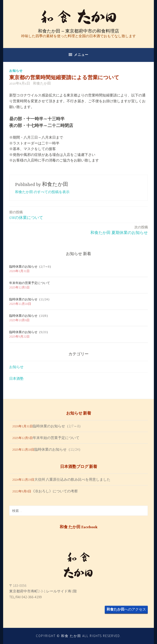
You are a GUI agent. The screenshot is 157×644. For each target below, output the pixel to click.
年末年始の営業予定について (30, 283)
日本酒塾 (16, 378)
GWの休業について (26, 215)
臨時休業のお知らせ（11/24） (30, 299)
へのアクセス (126, 609)
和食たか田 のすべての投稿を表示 (42, 192)
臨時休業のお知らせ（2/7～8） (31, 266)
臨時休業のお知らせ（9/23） (29, 332)
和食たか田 (42, 84)
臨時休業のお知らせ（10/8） (29, 316)
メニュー (81, 55)
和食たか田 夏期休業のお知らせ (119, 230)
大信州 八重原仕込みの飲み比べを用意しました (72, 479)
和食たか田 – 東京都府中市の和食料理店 (78, 31)
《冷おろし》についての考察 (55, 491)
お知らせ (16, 71)
